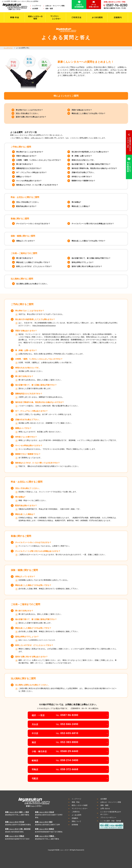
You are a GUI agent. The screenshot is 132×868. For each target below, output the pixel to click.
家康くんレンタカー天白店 (45, 812)
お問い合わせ (36, 138)
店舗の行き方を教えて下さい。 (83, 172)
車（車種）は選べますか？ (82, 156)
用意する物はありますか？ (82, 110)
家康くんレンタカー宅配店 (45, 836)
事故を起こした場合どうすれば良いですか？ (88, 113)
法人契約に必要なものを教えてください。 (32, 284)
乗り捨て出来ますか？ (25, 164)
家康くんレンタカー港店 (44, 822)
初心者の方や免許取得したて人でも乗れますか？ (90, 152)
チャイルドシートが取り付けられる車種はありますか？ (93, 224)
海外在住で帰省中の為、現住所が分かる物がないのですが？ (94, 168)
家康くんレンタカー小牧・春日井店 (18, 829)
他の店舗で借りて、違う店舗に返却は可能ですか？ (91, 164)
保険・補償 (49, 9)
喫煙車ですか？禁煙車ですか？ (83, 181)
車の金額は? (76, 202)
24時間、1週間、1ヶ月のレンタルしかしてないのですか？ (39, 160)
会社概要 (37, 9)
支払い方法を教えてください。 (28, 113)
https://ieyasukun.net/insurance (44, 326)
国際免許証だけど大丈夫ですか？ (29, 168)
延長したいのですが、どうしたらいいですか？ (34, 266)
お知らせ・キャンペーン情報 (55, 6)
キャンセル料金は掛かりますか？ (29, 181)
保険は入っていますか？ (26, 241)
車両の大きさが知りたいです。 (83, 160)
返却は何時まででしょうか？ (83, 262)
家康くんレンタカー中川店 (15, 822)
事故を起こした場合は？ (81, 206)
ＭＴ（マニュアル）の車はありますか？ (31, 172)
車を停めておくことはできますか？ (29, 110)
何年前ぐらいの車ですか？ (82, 177)
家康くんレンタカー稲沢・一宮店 (17, 812)
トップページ (37, 6)
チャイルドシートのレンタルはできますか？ (33, 224)
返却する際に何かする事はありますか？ (31, 117)
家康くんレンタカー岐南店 (45, 829)
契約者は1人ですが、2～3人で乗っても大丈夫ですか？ (37, 185)
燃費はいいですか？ (24, 177)
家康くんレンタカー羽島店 (15, 836)
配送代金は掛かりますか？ (26, 206)
